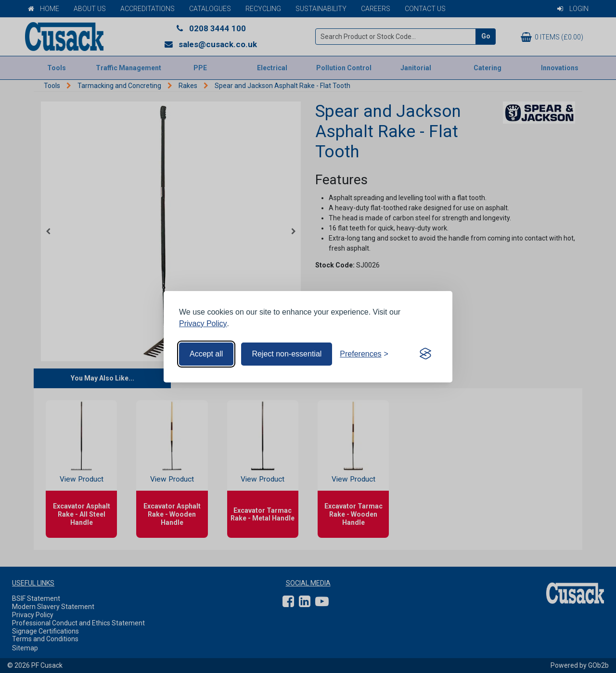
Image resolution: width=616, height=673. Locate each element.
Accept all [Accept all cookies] (206, 354)
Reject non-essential (287, 354)
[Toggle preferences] (364, 354)
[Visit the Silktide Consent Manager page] (425, 354)
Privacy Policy (203, 324)
